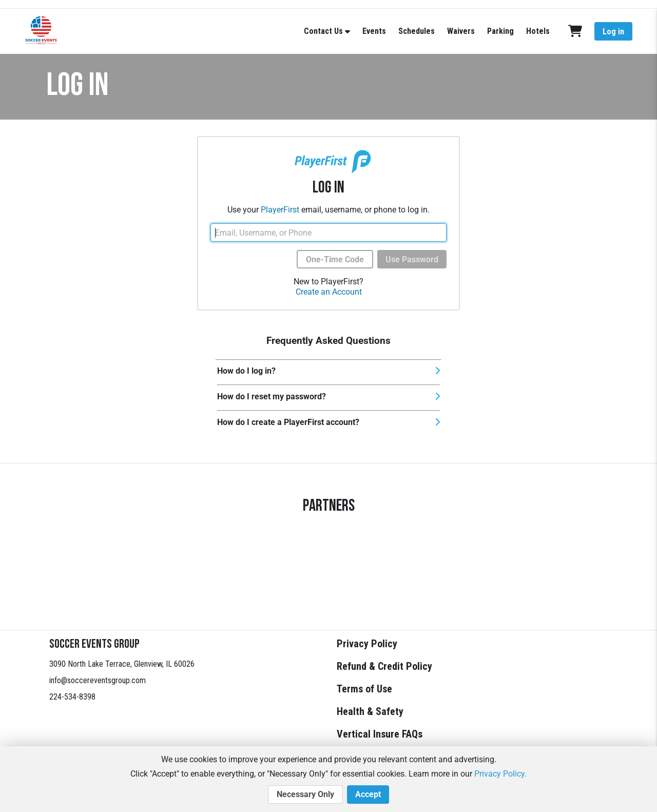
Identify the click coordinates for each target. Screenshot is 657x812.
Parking (500, 31)
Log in (613, 32)
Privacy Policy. (500, 774)
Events (374, 31)
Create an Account (329, 292)
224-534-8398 (72, 697)
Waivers (461, 31)
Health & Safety (370, 711)
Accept (368, 795)
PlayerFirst (280, 210)
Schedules (417, 31)
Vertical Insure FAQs (380, 734)
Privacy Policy (367, 644)
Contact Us (323, 31)
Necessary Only (305, 795)
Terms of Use (364, 689)
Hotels (538, 31)
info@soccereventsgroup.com (98, 680)
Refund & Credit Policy (384, 666)
